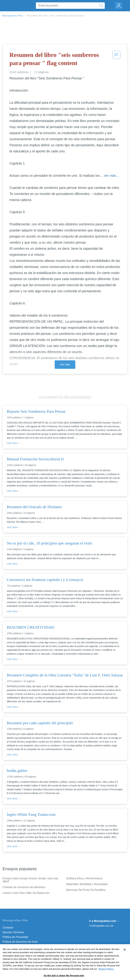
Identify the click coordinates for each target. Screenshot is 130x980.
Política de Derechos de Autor (20, 942)
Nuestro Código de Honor (18, 951)
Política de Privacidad (15, 937)
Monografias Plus (13, 16)
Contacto (8, 928)
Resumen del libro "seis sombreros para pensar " (56, 16)
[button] (116, 60)
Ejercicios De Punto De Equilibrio (86, 890)
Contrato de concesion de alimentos (24, 887)
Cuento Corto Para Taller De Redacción (26, 893)
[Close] (125, 961)
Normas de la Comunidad (18, 946)
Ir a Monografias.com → (104, 921)
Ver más (65, 364)
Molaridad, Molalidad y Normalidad (87, 884)
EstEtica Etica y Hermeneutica (84, 878)
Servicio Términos (13, 932)
